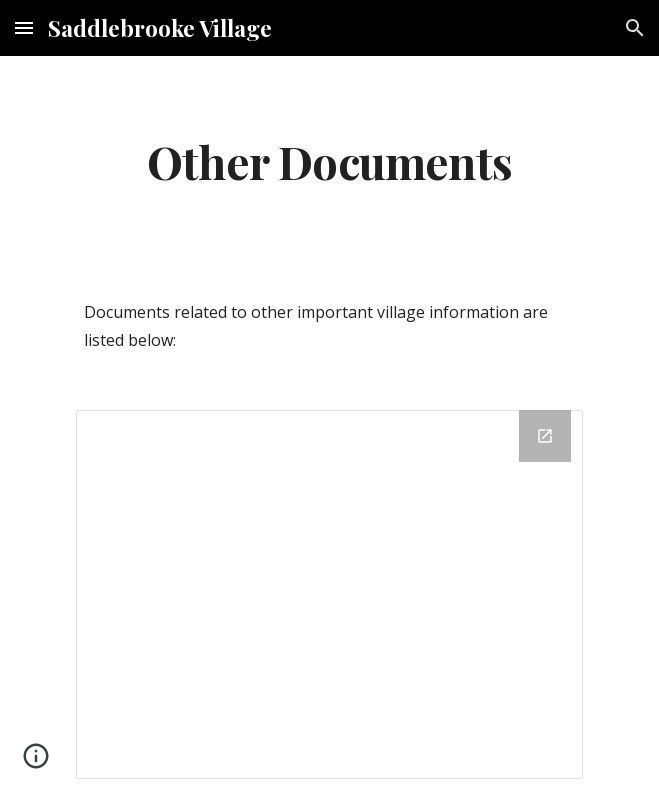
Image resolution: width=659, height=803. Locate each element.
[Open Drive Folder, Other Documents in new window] (545, 436)
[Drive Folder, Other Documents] (329, 594)
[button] (24, 27)
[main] (329, 161)
